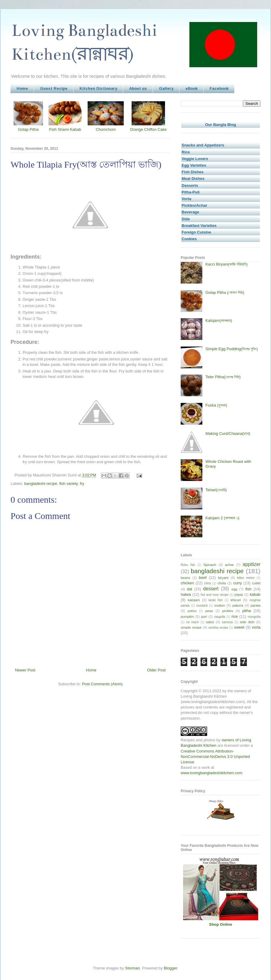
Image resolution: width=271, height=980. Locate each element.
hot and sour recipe (215, 595)
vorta (256, 627)
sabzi (210, 622)
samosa (227, 622)
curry (237, 583)
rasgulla (220, 617)
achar (229, 565)
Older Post (156, 670)
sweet (239, 627)
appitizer (252, 564)
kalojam (194, 600)
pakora (238, 605)
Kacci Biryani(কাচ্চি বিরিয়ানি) (226, 264)
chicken (187, 583)
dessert (211, 589)
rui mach (192, 622)
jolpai (239, 594)
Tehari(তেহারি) (216, 490)
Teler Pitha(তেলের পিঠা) (223, 377)
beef (203, 578)
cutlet (256, 583)
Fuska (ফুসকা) (216, 405)
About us (138, 88)
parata (255, 605)
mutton (220, 605)
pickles (228, 611)
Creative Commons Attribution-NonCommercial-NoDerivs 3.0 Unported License (215, 757)
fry (82, 484)
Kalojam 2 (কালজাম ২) (222, 518)
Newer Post (25, 670)
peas (209, 611)
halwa (186, 594)
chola (222, 583)
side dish (247, 622)
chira (208, 583)
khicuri (236, 600)
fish (248, 589)
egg (234, 589)
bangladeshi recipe (41, 484)
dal (190, 589)
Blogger (170, 968)
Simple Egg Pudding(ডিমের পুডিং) (232, 349)
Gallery (166, 88)
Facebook (219, 88)
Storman (132, 968)
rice (235, 616)
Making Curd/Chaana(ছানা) (228, 433)
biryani (223, 578)
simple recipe (191, 627)
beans (185, 578)
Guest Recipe (54, 88)
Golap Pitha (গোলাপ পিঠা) (225, 292)
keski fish (216, 600)
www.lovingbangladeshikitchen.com (212, 773)
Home (22, 88)
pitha (247, 611)
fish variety (69, 484)
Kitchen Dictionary (98, 88)
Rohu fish (188, 565)
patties (192, 611)
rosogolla (254, 617)
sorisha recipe (218, 628)
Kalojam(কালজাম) (219, 320)
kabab (255, 594)
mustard (202, 606)
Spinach (210, 565)
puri (204, 616)
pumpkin (187, 616)
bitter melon (246, 578)
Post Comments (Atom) (102, 684)
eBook (192, 88)
